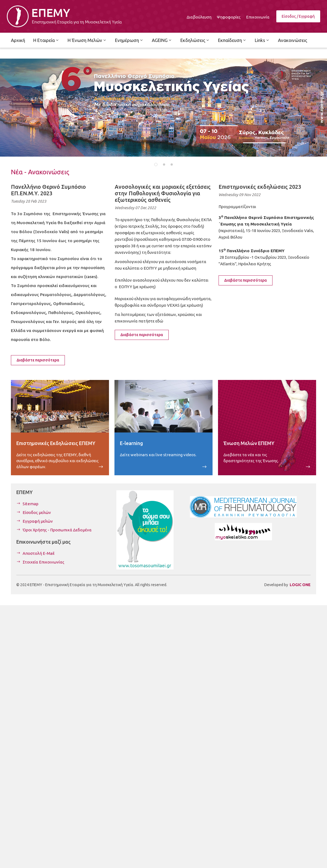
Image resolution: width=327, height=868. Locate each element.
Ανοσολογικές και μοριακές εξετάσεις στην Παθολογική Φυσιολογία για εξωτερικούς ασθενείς (163, 193)
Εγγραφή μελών (38, 521)
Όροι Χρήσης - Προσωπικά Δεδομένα (57, 530)
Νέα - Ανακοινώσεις (40, 172)
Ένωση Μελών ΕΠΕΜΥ (249, 443)
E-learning (131, 443)
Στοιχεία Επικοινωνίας (43, 562)
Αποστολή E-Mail (39, 553)
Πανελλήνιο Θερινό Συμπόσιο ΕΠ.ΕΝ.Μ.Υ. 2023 (48, 190)
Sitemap (31, 504)
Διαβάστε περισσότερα (38, 360)
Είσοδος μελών (37, 512)
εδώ (159, 321)
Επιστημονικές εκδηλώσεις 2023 (260, 187)
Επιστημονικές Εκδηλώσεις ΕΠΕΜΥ (56, 443)
